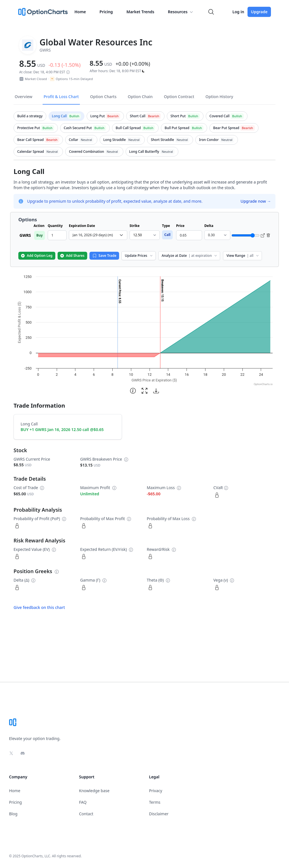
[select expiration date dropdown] (98, 235)
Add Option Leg (37, 256)
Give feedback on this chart (39, 607)
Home (80, 12)
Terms (155, 802)
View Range (243, 256)
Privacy (156, 791)
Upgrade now (256, 201)
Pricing (106, 12)
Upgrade (259, 12)
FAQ (83, 802)
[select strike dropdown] (145, 235)
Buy (40, 235)
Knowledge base (94, 791)
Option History (219, 97)
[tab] (30, 116)
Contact (86, 814)
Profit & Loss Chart (61, 97)
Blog (13, 814)
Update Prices (139, 256)
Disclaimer (159, 814)
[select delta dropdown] (217, 235)
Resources (181, 12)
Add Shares (72, 256)
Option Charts (103, 97)
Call (167, 235)
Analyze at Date (190, 256)
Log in (238, 12)
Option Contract (179, 97)
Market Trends (140, 12)
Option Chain (140, 97)
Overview (24, 97)
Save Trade (104, 256)
